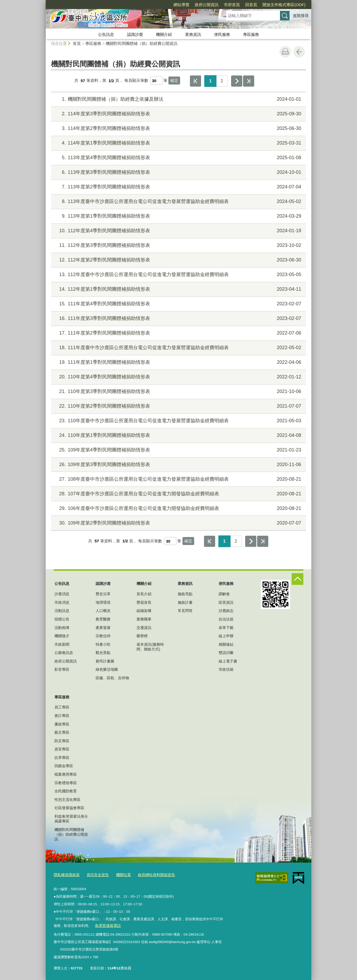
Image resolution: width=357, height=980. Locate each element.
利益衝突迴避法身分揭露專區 (71, 819)
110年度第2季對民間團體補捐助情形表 (178, 406)
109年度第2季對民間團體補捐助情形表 (178, 523)
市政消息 (62, 602)
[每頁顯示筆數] (156, 81)
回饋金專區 (64, 766)
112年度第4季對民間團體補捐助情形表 (178, 231)
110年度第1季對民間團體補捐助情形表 (178, 435)
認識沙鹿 (135, 34)
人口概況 (103, 611)
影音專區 (62, 669)
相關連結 (226, 644)
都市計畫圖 (105, 661)
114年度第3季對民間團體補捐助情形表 (178, 114)
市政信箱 (226, 669)
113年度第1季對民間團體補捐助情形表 (178, 216)
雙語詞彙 (226, 653)
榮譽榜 (142, 636)
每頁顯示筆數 (136, 81)
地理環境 (103, 602)
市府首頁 (232, 5)
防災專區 (62, 741)
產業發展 (103, 628)
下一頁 (237, 81)
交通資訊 (144, 628)
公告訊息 (106, 34)
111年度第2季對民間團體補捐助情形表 (178, 333)
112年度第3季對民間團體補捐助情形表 (178, 245)
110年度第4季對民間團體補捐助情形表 (178, 377)
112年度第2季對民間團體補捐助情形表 (178, 260)
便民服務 (222, 34)
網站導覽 (181, 5)
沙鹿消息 (62, 594)
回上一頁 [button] (299, 52)
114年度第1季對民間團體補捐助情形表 (178, 143)
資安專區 (62, 749)
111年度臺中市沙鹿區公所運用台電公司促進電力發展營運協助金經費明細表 (178, 348)
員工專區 (62, 707)
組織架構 (144, 611)
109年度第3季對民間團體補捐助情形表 (178, 465)
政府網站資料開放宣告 (151, 874)
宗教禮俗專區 (66, 783)
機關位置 (120, 874)
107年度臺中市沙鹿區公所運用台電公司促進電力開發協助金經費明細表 (178, 494)
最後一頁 (249, 81)
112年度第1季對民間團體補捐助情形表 (178, 289)
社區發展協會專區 (69, 808)
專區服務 (251, 34)
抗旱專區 (62, 758)
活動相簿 (62, 628)
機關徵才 (62, 636)
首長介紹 (144, 594)
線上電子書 (228, 661)
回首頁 (251, 5)
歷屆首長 (144, 602)
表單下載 (226, 628)
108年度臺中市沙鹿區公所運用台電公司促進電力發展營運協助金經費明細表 (178, 479)
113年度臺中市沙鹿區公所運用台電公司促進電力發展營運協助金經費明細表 (178, 202)
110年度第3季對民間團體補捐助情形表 (178, 392)
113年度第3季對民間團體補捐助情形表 (178, 172)
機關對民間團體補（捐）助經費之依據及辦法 (178, 99)
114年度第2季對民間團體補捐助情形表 (178, 128)
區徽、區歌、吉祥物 (112, 678)
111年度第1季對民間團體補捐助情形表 (178, 362)
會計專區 (62, 716)
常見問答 (185, 611)
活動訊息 (62, 611)
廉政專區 (62, 724)
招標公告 (62, 619)
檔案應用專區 (66, 774)
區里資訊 (226, 602)
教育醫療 (103, 619)
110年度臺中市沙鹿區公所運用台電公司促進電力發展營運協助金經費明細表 (178, 421)
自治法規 (226, 619)
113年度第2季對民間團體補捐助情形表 (178, 187)
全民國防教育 (66, 791)
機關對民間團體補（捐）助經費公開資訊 (142, 43)
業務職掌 (144, 619)
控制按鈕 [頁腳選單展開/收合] (297, 579)
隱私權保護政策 (66, 874)
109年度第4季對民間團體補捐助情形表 (178, 450)
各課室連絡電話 (107, 925)
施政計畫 (185, 602)
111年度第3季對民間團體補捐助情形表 (178, 318)
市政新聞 (62, 644)
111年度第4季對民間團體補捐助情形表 (178, 304)
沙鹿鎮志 (226, 611)
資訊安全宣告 (95, 874)
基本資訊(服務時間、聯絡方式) (150, 647)
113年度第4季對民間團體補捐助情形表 (178, 158)
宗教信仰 (103, 636)
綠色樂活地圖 (107, 669)
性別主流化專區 (67, 800)
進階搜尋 (301, 16)
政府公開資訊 (207, 5)
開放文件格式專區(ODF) (284, 5)
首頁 (77, 43)
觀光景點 (103, 653)
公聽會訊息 (64, 653)
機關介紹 (164, 34)
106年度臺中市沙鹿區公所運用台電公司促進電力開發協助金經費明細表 (178, 508)
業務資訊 (193, 34)
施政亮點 (185, 594)
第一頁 (195, 81)
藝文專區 (62, 732)
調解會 (224, 594)
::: (43, 2)
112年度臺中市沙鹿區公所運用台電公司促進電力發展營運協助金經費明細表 (178, 275)
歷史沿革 (103, 594)
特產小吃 (103, 644)
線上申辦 (226, 636)
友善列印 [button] (285, 52)
